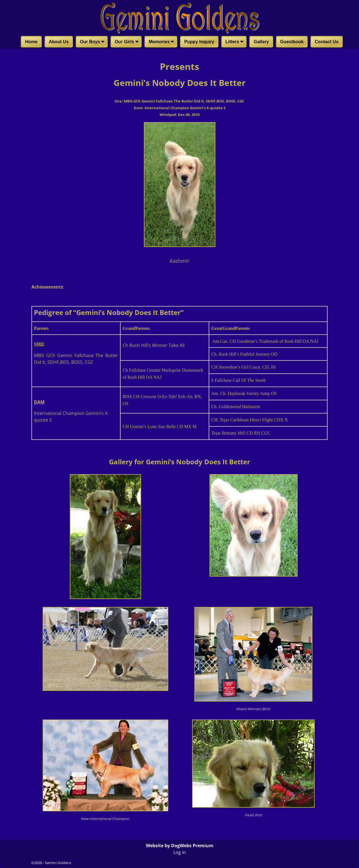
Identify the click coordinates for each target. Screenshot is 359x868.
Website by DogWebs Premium (180, 846)
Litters (236, 42)
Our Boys (93, 42)
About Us (59, 42)
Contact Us (326, 42)
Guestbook (292, 42)
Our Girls (128, 42)
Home (31, 42)
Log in (180, 852)
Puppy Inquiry (199, 42)
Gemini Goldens (58, 863)
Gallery (261, 42)
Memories (163, 42)
